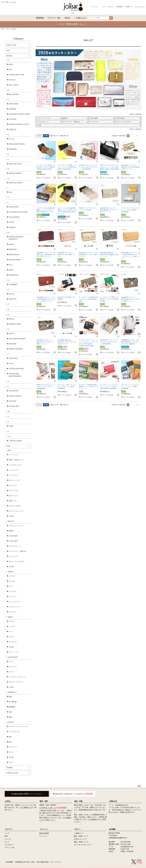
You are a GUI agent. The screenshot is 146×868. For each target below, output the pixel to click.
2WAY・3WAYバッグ (16, 460)
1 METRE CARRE (15, 441)
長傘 (10, 697)
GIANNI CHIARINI (15, 173)
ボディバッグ (13, 496)
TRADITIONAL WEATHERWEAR (15, 375)
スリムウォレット (15, 546)
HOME (3, 29)
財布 (6, 836)
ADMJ (11, 64)
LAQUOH (12, 227)
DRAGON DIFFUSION (17, 144)
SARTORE (12, 344)
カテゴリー (9, 829)
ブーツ (11, 586)
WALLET (11, 521)
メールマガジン (140, 7)
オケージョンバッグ (16, 511)
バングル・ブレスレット (17, 677)
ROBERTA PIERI (15, 324)
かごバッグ (13, 485)
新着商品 (40, 18)
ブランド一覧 (54, 18)
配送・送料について (81, 836)
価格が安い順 (54, 136)
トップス (12, 626)
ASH (10, 70)
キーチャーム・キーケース (18, 727)
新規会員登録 (44, 833)
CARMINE (12, 109)
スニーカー (13, 591)
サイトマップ (56, 862)
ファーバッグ (13, 491)
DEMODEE (13, 149)
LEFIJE (11, 222)
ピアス (11, 672)
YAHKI (11, 426)
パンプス (12, 576)
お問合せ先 (113, 801)
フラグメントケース (16, 526)
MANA (11, 244)
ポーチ (11, 752)
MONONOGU (14, 275)
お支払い (8, 801)
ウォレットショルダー (17, 561)
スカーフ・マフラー (16, 682)
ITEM (8, 29)
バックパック (13, 475)
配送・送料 (44, 801)
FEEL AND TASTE (15, 164)
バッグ (7, 833)
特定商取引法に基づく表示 (25, 862)
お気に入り (81, 18)
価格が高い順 (64, 136)
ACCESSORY (13, 657)
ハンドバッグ (13, 470)
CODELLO (12, 129)
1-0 (9, 436)
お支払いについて (80, 839)
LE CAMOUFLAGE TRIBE (18, 212)
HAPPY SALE (11, 45)
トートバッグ (13, 455)
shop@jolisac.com (122, 805)
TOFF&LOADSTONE (16, 369)
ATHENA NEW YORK (16, 75)
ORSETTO (12, 299)
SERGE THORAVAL (16, 349)
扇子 (10, 737)
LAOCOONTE (14, 207)
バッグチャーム (14, 732)
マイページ (95, 7)
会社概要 (112, 829)
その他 (11, 516)
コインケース (13, 556)
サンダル (12, 581)
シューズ (8, 839)
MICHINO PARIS (15, 260)
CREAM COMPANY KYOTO (19, 124)
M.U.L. (11, 265)
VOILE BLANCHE (15, 396)
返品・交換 (78, 801)
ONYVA (11, 294)
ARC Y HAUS (14, 85)
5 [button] (137, 136)
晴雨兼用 (12, 707)
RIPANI (11, 319)
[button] (140, 136)
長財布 (11, 531)
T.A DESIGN (13, 358)
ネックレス (13, 667)
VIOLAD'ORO (14, 391)
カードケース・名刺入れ (17, 551)
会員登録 (120, 7)
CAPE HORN (13, 104)
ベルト (11, 762)
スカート (12, 637)
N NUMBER (13, 284)
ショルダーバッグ (15, 465)
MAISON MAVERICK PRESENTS (16, 238)
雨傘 (10, 717)
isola (10, 192)
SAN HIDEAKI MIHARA (17, 339)
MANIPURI (13, 249)
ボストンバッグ (14, 480)
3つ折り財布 (13, 541)
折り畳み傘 (13, 702)
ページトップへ (139, 786)
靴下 (10, 742)
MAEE (11, 270)
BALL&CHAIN (14, 94)
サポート (78, 829)
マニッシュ (13, 597)
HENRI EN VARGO (16, 183)
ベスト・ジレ (13, 652)
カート (105, 7)
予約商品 (10, 768)
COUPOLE (13, 119)
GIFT (8, 50)
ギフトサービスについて (83, 845)
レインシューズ (14, 602)
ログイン (112, 7)
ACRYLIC (12, 80)
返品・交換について (81, 842)
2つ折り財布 (13, 536)
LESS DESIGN (14, 217)
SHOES (11, 572)
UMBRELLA (12, 692)
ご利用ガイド (129, 7)
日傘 (10, 712)
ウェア (7, 842)
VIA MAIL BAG (14, 406)
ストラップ (13, 747)
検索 (111, 18)
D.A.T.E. (12, 139)
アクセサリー (9, 845)
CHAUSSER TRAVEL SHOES (19, 114)
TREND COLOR (12, 773)
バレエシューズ (14, 607)
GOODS (11, 722)
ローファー (13, 612)
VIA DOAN (12, 401)
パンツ (11, 632)
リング (11, 662)
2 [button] (131, 136)
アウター (12, 621)
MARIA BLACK (14, 255)
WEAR (10, 617)
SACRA (11, 334)
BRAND (9, 56)
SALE (67, 18)
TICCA (11, 363)
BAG (9, 450)
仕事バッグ (13, 501)
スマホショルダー (15, 506)
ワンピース (13, 642)
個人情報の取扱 (43, 862)
